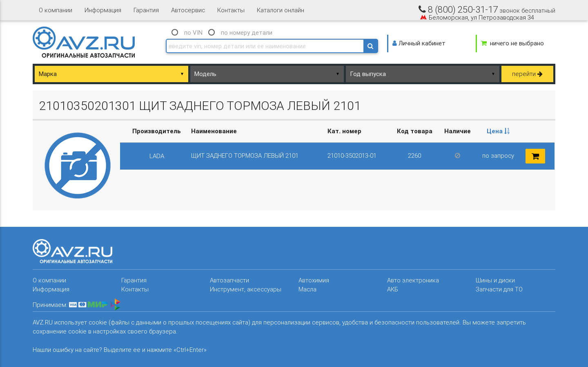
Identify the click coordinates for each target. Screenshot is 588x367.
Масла (307, 289)
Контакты (231, 10)
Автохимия (314, 280)
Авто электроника (413, 280)
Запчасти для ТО (499, 289)
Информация (103, 10)
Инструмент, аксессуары (246, 289)
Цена (498, 131)
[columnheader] (498, 131)
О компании (56, 10)
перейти (527, 74)
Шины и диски (495, 280)
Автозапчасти (229, 280)
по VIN (193, 32)
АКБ (393, 289)
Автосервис (188, 10)
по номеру (247, 32)
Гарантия (146, 10)
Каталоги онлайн (281, 10)
